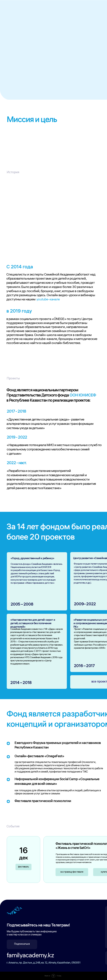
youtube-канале (48, 300)
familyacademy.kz (30, 956)
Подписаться (22, 944)
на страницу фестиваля (72, 872)
